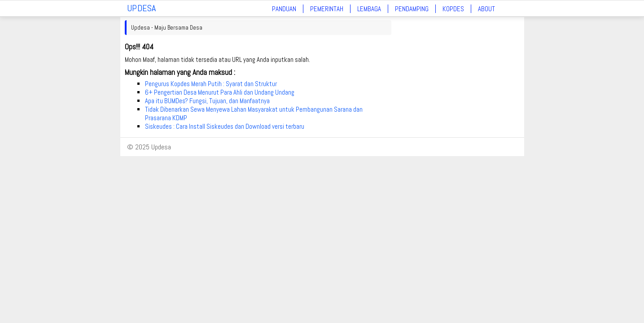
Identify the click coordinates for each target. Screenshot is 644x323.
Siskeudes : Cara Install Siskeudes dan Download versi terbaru (225, 126)
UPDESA (142, 8)
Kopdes (453, 9)
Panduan (284, 9)
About (486, 9)
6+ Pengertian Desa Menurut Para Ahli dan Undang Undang (220, 92)
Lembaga (369, 9)
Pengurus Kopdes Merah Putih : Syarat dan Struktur (211, 84)
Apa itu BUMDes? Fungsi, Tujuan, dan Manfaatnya (207, 101)
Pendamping (412, 9)
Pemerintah (327, 9)
